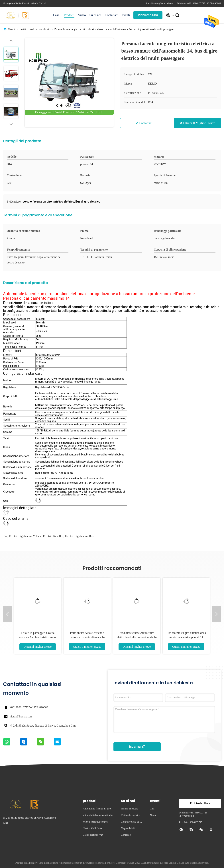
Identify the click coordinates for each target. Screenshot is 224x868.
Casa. (57, 15)
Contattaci (111, 15)
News (153, 815)
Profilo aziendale (130, 809)
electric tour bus (53, 536)
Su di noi (95, 15)
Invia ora (137, 747)
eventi (126, 15)
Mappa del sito (128, 828)
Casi (152, 809)
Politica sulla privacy (26, 863)
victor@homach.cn (21, 716)
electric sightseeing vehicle (25, 536)
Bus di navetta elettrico (39, 29)
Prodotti (69, 15)
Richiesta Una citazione (148, 16)
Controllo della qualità (132, 822)
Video (82, 15)
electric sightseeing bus (79, 536)
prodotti (21, 29)
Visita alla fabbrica (131, 815)
